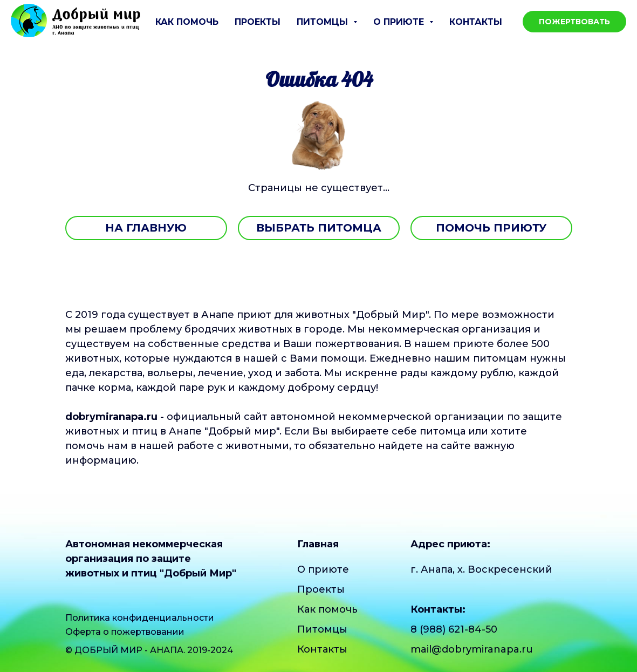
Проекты (258, 22)
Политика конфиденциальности (140, 618)
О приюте (323, 569)
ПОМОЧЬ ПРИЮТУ (491, 228)
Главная (318, 544)
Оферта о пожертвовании (125, 632)
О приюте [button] (400, 22)
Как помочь (187, 22)
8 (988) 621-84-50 (454, 629)
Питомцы (322, 629)
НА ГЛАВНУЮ (146, 228)
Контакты (476, 22)
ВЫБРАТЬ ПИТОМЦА (319, 228)
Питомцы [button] (324, 22)
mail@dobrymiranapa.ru (472, 649)
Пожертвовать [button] (574, 22)
